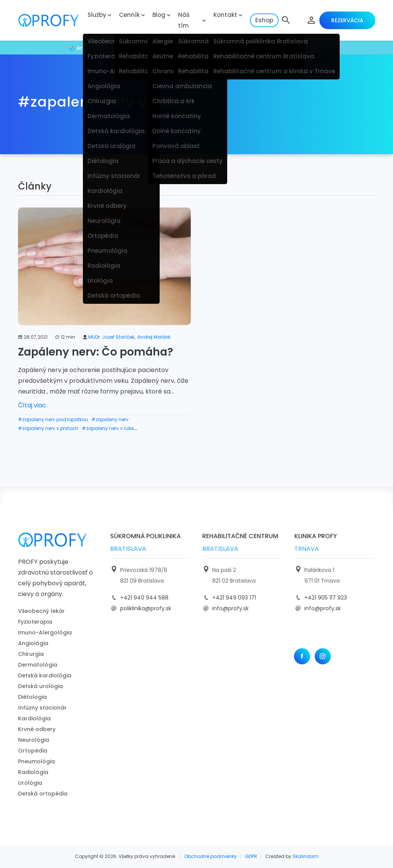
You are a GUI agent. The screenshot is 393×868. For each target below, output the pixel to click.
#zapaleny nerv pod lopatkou (53, 419)
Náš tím (184, 20)
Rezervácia (347, 20)
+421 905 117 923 (326, 598)
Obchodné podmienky (211, 856)
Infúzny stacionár (42, 708)
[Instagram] (323, 656)
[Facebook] (302, 656)
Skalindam (305, 856)
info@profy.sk (230, 608)
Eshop (264, 20)
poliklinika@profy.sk (146, 608)
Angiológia (33, 643)
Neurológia (34, 740)
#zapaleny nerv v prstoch (48, 428)
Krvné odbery (37, 729)
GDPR (251, 856)
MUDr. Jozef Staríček (111, 337)
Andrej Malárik (154, 337)
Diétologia (32, 697)
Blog (159, 15)
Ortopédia (33, 751)
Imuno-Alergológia (45, 632)
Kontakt (225, 15)
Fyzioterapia (35, 622)
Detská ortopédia (43, 794)
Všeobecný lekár (41, 611)
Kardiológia (34, 718)
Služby (97, 15)
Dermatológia (38, 665)
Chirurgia (31, 654)
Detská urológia (40, 686)
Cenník (129, 15)
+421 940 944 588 (144, 598)
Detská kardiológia (45, 675)
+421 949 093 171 (234, 598)
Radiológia (33, 772)
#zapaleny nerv (110, 419)
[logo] (50, 21)
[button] (286, 20)
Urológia (30, 783)
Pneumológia (36, 761)
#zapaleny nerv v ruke (108, 428)
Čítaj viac (32, 405)
